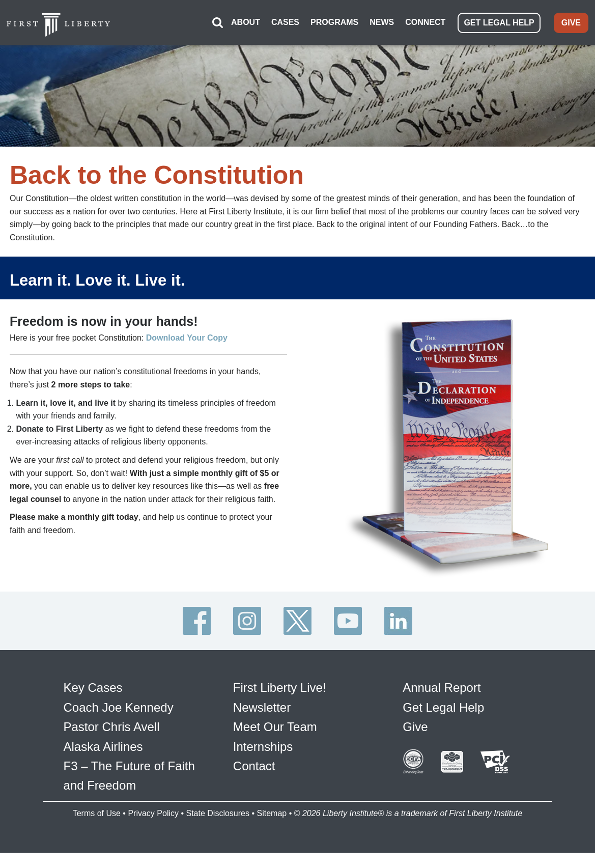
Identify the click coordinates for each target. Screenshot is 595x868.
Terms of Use (97, 803)
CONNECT (425, 17)
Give (415, 717)
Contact (254, 756)
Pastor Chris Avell (112, 717)
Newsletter (262, 697)
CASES (285, 17)
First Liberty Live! (280, 677)
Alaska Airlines (103, 736)
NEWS (382, 17)
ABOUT (246, 17)
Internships (263, 736)
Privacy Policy (153, 803)
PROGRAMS (334, 17)
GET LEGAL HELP (499, 18)
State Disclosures (218, 803)
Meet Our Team (275, 717)
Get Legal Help (443, 697)
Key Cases (93, 677)
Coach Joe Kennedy (119, 697)
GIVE (571, 18)
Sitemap (272, 803)
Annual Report (442, 677)
